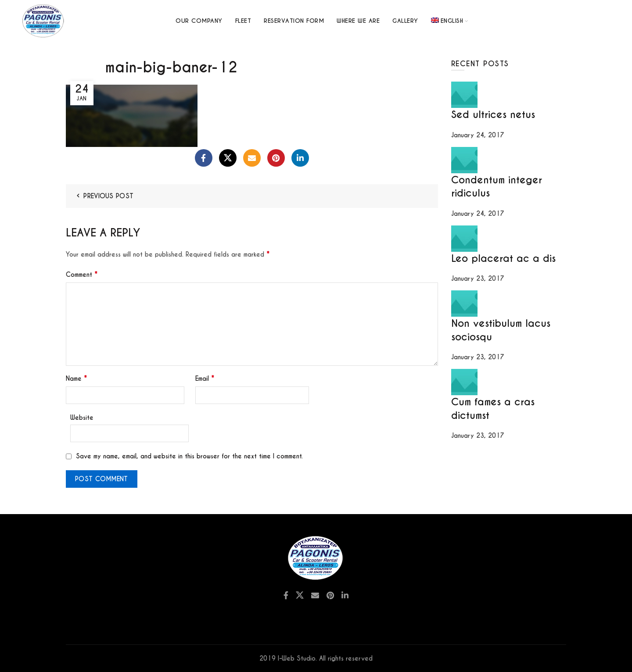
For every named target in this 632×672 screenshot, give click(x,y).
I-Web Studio (297, 658)
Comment (82, 274)
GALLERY (405, 21)
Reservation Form (294, 21)
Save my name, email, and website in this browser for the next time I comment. (189, 456)
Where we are (358, 21)
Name (76, 378)
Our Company (199, 21)
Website (82, 418)
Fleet (243, 21)
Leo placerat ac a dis (503, 258)
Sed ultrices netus (493, 114)
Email (205, 378)
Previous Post (108, 196)
